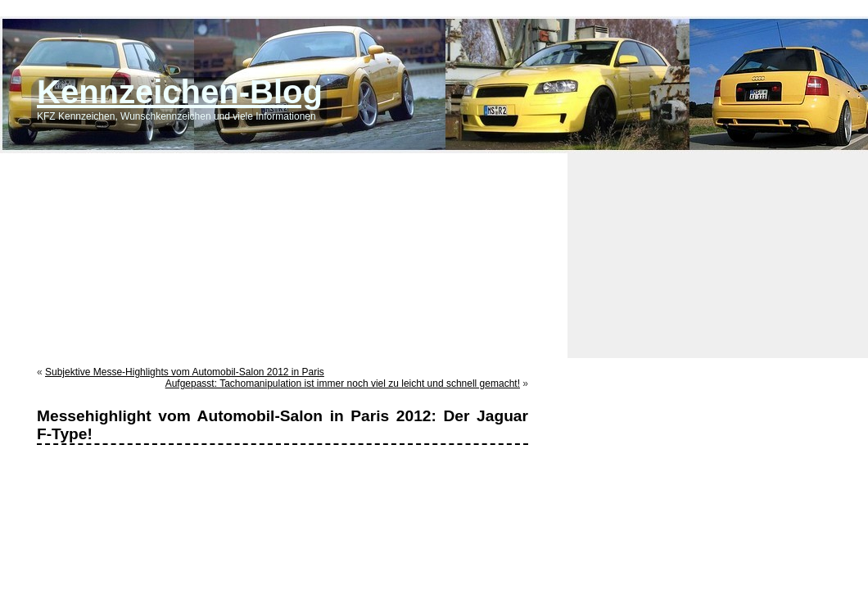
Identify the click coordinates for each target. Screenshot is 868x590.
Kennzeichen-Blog (180, 92)
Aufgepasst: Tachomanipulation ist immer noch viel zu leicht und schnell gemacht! (343, 383)
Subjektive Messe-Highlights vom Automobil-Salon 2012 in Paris (185, 372)
